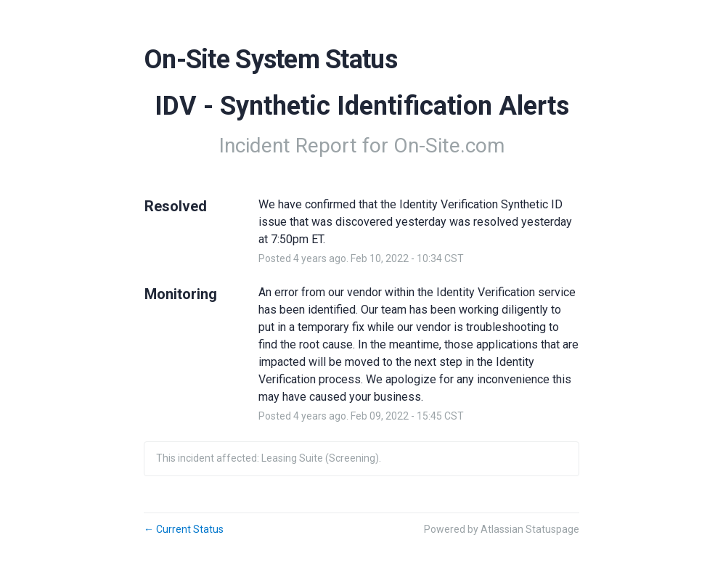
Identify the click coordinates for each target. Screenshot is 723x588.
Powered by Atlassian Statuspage (502, 529)
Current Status (184, 529)
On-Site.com (449, 146)
